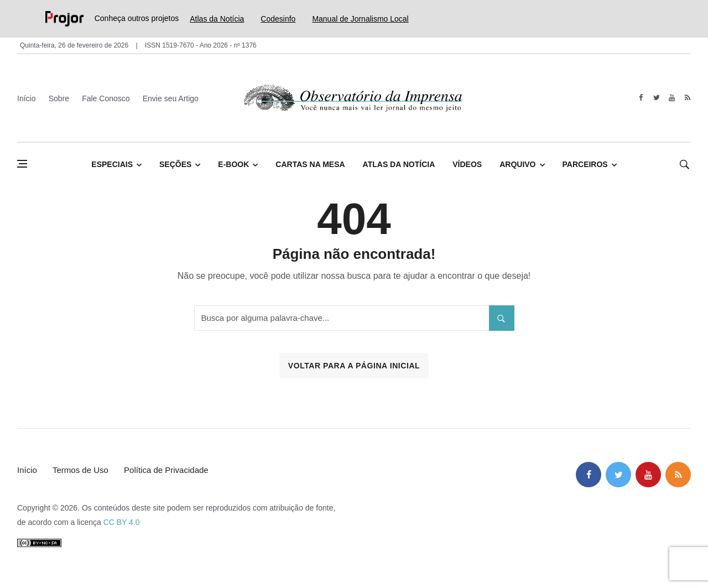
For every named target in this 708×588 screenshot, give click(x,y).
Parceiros (585, 164)
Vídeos (467, 164)
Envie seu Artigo (171, 98)
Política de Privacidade (166, 470)
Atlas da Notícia (217, 19)
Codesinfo (278, 19)
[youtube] (672, 98)
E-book (233, 164)
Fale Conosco (106, 98)
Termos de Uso (80, 470)
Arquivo (517, 164)
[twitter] (656, 98)
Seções (175, 164)
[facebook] (641, 98)
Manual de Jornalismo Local (360, 19)
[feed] (687, 98)
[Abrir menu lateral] (22, 164)
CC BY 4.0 (122, 522)
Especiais (112, 164)
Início (26, 98)
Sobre (59, 98)
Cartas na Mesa (310, 164)
